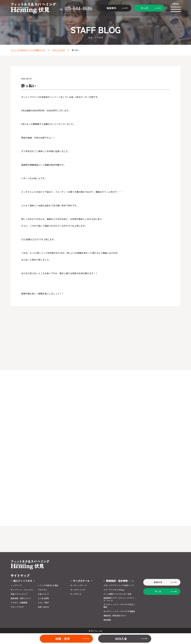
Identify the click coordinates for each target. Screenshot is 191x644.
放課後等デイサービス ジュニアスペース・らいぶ (120, 599)
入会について (43, 593)
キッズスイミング (78, 589)
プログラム (42, 589)
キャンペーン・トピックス (22, 589)
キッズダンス (76, 593)
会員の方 (158, 582)
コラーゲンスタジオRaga (114, 589)
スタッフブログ (58, 50)
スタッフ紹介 (43, 602)
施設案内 (111, 8)
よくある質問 (43, 598)
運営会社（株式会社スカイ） (116, 615)
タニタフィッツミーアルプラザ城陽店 (119, 611)
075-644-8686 (76, 8)
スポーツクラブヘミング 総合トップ (119, 585)
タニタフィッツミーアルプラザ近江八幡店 (119, 605)
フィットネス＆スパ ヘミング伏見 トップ (28, 50)
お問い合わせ (43, 606)
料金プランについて (19, 593)
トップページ (16, 585)
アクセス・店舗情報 (19, 602)
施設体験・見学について (21, 598)
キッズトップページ (79, 585)
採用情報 (107, 619)
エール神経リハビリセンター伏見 (117, 593)
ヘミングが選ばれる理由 (48, 585)
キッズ (144, 8)
